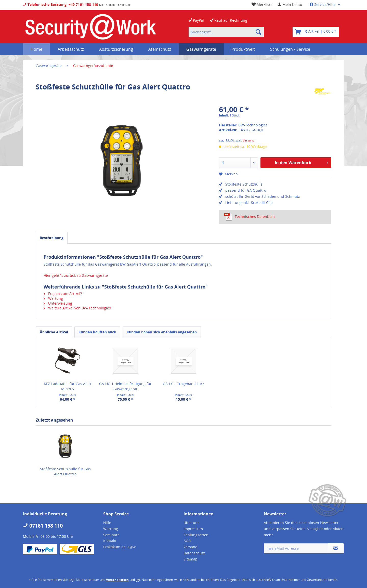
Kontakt (110, 541)
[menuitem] (290, 4)
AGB (187, 541)
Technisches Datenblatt (250, 217)
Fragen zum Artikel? (63, 293)
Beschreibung (52, 238)
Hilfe (107, 523)
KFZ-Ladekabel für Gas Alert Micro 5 (68, 386)
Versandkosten (117, 580)
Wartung (53, 298)
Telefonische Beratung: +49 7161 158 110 (61, 4)
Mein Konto (290, 4)
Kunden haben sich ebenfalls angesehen (162, 332)
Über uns (191, 523)
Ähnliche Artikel (54, 332)
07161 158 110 (43, 526)
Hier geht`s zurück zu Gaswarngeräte (76, 275)
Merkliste (262, 4)
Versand (248, 140)
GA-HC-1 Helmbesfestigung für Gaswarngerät (125, 386)
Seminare (111, 535)
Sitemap (191, 559)
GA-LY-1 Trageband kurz (183, 384)
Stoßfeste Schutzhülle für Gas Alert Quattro (65, 471)
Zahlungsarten (196, 535)
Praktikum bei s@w (119, 547)
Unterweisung (58, 303)
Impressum (193, 529)
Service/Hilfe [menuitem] (323, 4)
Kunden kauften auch (97, 332)
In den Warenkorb (302, 162)
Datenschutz (194, 553)
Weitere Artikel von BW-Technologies (77, 308)
